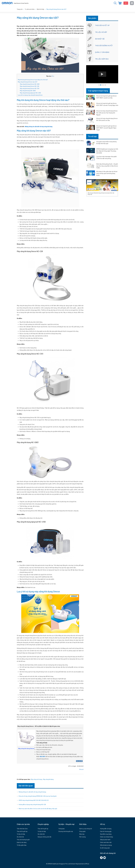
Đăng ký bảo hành (105, 840)
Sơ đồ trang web (105, 848)
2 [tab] (101, 85)
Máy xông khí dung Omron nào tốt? (28, 82)
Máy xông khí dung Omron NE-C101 (30, 88)
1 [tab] (99, 85)
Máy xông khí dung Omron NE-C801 (30, 84)
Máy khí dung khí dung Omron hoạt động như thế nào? (33, 80)
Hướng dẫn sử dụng (106, 829)
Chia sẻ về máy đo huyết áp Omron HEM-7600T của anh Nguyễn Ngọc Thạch (106, 128)
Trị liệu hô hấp (101, 32)
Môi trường (82, 837)
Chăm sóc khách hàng (106, 837)
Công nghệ (82, 831)
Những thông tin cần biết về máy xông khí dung (39, 126)
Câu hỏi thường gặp (106, 831)
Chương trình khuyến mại (66, 831)
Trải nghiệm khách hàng (98, 91)
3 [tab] (102, 85)
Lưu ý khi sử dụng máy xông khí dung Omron (30, 95)
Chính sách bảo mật (106, 842)
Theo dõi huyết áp (102, 25)
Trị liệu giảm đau (102, 59)
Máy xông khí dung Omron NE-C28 (29, 86)
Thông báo (62, 829)
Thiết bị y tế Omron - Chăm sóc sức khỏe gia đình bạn (15, 3)
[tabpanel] (102, 74)
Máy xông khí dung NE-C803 (28, 91)
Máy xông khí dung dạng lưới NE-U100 (30, 93)
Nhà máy (82, 834)
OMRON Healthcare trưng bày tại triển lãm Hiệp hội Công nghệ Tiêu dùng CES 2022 (107, 151)
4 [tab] (104, 85)
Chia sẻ (81, 769)
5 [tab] (105, 85)
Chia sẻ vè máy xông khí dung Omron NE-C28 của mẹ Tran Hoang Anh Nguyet (107, 113)
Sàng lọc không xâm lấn (44, 837)
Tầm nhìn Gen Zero (22, 829)
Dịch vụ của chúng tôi (86, 829)
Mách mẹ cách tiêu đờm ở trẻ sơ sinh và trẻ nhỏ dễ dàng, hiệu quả (38, 808)
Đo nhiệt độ (100, 39)
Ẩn (53, 76)
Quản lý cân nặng (102, 52)
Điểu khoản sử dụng (106, 845)
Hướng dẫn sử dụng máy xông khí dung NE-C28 (32, 804)
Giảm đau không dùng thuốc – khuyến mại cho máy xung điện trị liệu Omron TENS (107, 166)
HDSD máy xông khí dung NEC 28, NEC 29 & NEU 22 (34, 800)
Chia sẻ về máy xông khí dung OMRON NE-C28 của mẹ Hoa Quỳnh (38, 796)
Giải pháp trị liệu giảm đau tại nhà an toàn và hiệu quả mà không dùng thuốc (107, 173)
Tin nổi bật (92, 136)
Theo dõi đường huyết (104, 45)
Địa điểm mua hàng (120, 3)
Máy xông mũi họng (36, 779)
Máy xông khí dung (48, 779)
